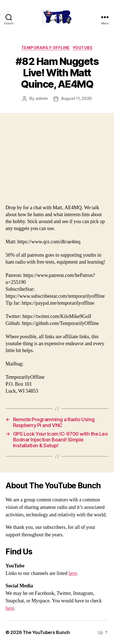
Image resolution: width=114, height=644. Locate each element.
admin (42, 98)
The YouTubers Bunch (46, 632)
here (73, 573)
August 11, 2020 (76, 98)
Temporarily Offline (46, 48)
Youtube (83, 48)
